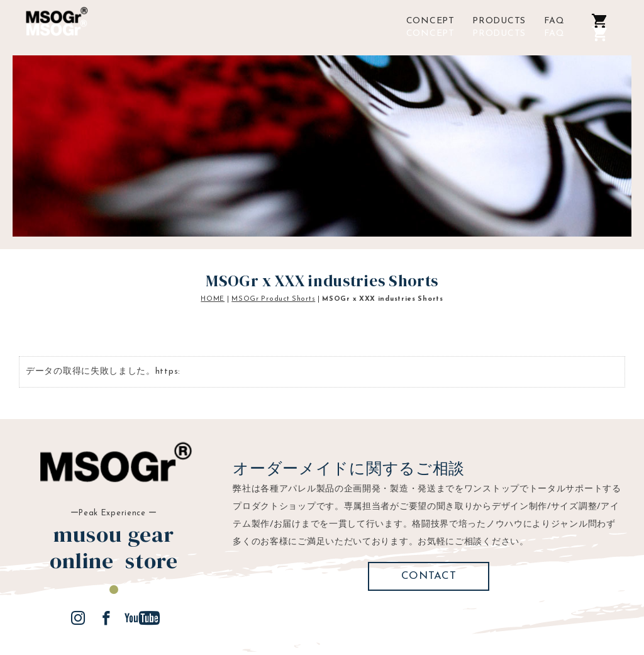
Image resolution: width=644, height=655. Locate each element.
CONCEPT (430, 34)
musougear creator (511, 620)
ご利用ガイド (121, 620)
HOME (213, 256)
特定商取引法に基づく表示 (286, 620)
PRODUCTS (499, 34)
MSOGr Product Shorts (273, 256)
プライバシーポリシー (406, 620)
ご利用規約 (189, 620)
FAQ (554, 34)
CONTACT (429, 533)
